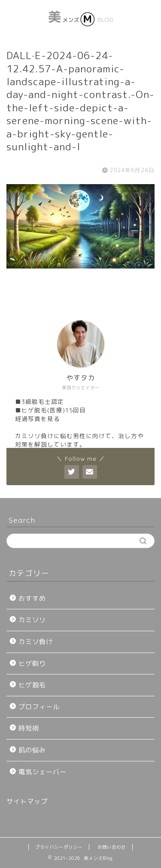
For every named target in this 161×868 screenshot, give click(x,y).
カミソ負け (36, 642)
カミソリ (32, 620)
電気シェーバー (43, 772)
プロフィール (39, 707)
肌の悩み (32, 750)
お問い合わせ (112, 847)
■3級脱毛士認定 (39, 401)
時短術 (29, 728)
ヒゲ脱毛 (32, 685)
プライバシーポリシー (59, 847)
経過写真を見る (38, 419)
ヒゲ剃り (32, 664)
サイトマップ (27, 801)
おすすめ (32, 598)
